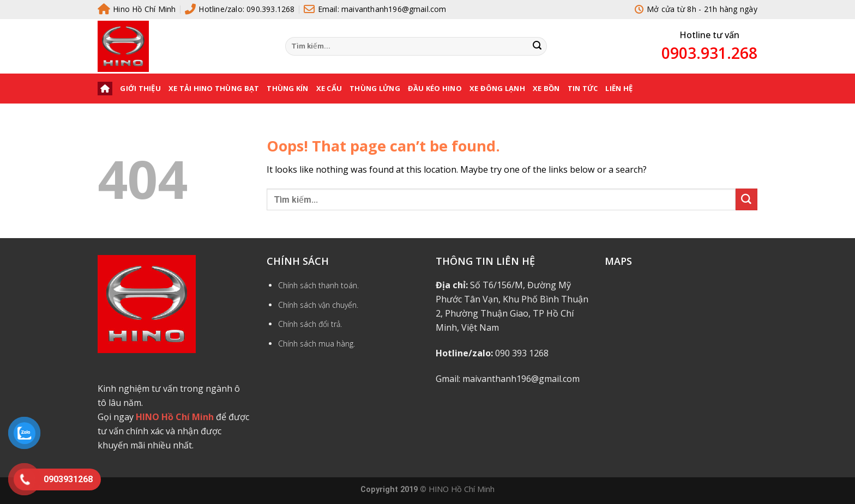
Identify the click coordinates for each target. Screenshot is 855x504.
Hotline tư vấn (709, 35)
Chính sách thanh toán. (318, 285)
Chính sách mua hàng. (317, 344)
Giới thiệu (140, 88)
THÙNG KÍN (287, 88)
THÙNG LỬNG (375, 88)
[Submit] (537, 46)
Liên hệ (619, 88)
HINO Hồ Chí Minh (462, 489)
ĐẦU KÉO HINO (435, 88)
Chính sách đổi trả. (310, 324)
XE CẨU (329, 88)
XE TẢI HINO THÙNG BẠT (214, 88)
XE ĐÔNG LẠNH (497, 88)
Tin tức (583, 88)
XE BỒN (546, 88)
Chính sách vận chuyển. (318, 305)
